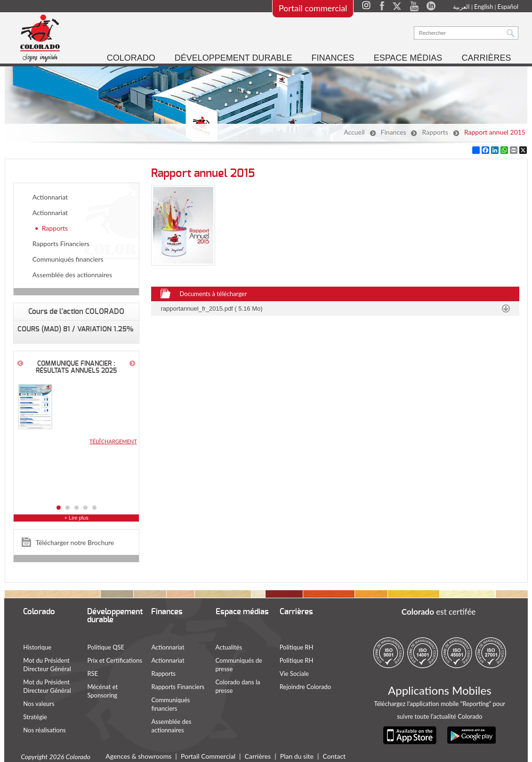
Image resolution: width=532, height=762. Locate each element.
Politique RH (297, 647)
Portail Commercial (209, 756)
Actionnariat (50, 197)
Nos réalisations (45, 730)
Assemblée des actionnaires (72, 275)
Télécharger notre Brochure (75, 542)
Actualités (229, 647)
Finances (394, 132)
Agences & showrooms (139, 756)
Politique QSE (106, 647)
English (483, 7)
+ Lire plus (77, 518)
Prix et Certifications (115, 660)
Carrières (258, 756)
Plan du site (297, 756)
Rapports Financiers (61, 244)
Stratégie (36, 717)
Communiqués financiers (68, 259)
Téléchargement (113, 441)
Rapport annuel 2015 (495, 132)
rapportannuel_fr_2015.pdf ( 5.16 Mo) (212, 309)
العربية (461, 7)
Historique (38, 647)
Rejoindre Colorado (306, 687)
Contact (335, 756)
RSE (93, 674)
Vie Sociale (294, 674)
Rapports (435, 132)
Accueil (354, 132)
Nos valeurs (39, 704)
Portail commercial (313, 8)
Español (508, 7)
